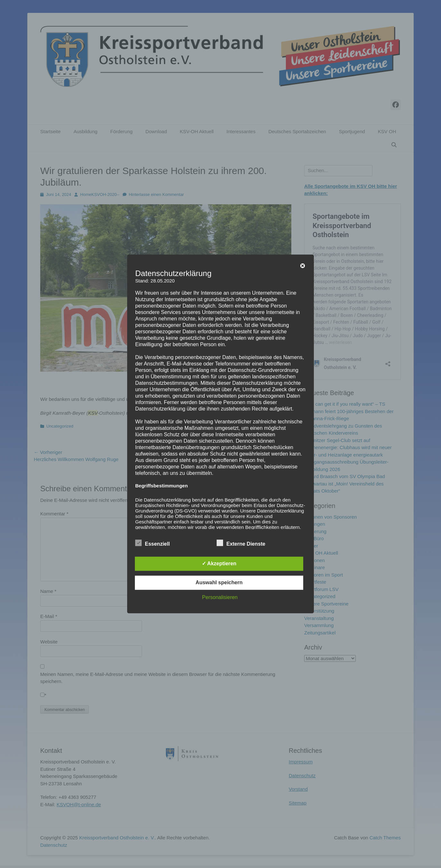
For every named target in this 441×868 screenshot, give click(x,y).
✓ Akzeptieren (219, 564)
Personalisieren (220, 598)
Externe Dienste (241, 543)
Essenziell (152, 543)
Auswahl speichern (219, 583)
